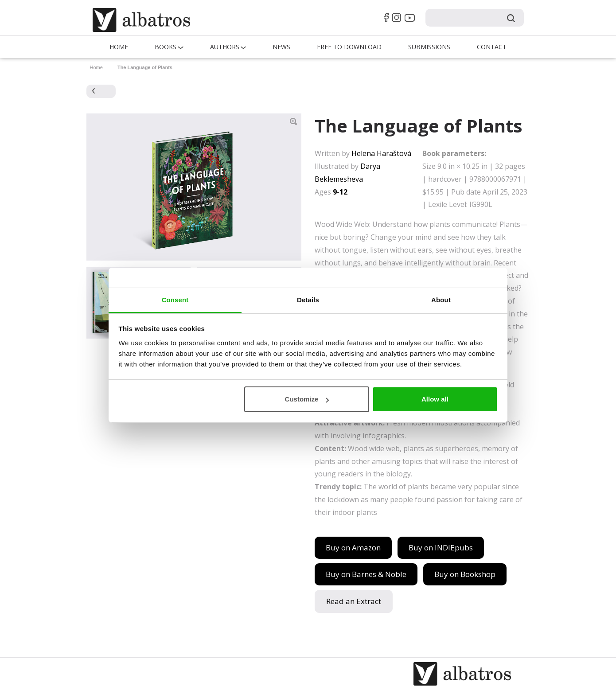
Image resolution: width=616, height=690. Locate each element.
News (281, 47)
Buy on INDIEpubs (441, 548)
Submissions (429, 47)
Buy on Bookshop (465, 574)
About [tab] (441, 300)
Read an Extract (354, 601)
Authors (225, 47)
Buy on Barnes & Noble (366, 574)
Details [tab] (308, 300)
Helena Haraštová (381, 153)
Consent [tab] (175, 300)
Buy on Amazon (353, 548)
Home (119, 47)
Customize (307, 399)
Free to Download (349, 47)
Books (166, 47)
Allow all (435, 399)
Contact (492, 47)
